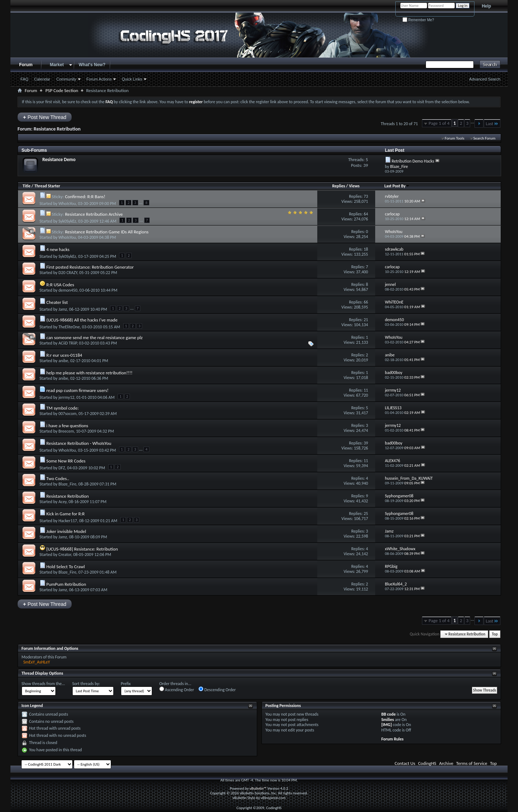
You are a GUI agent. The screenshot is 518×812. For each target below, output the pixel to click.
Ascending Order (177, 689)
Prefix (126, 684)
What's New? (92, 65)
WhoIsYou (67, 204)
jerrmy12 (66, 397)
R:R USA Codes (60, 285)
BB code (388, 714)
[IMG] (387, 725)
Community (66, 79)
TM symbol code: (63, 408)
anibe (63, 361)
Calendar (42, 79)
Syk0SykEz (67, 221)
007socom (67, 414)
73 (366, 196)
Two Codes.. (58, 478)
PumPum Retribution (66, 584)
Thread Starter (47, 186)
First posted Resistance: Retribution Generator (90, 267)
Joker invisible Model (66, 531)
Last (492, 124)
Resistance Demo (59, 159)
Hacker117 (68, 521)
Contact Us (405, 763)
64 (366, 214)
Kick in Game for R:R (66, 514)
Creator (65, 555)
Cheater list (57, 302)
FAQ (24, 79)
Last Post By (397, 186)
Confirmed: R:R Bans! (85, 197)
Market (57, 65)
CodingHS (427, 763)
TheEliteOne (69, 327)
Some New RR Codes (66, 461)
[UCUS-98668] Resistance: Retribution (82, 549)
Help (486, 6)
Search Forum (485, 138)
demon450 (68, 290)
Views (354, 186)
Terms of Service (472, 763)
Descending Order (217, 689)
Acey (62, 502)
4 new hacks (58, 249)
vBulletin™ (258, 788)
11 (366, 390)
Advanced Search (485, 79)
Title (27, 186)
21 (366, 320)
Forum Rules (392, 739)
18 (366, 249)
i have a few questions (67, 426)
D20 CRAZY (68, 273)
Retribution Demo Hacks (413, 161)
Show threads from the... (43, 684)
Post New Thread (45, 117)
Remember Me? (418, 20)
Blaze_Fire (67, 484)
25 (366, 514)
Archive (446, 763)
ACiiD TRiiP (67, 343)
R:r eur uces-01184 (64, 355)
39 (366, 443)
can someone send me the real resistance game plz (95, 337)
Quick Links (132, 79)
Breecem (66, 431)
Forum (26, 65)
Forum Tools (454, 138)
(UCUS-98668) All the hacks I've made (82, 320)
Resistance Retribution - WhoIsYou (79, 443)
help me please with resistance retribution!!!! (89, 373)
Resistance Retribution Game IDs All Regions (107, 232)
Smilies (388, 720)
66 (366, 302)
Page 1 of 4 (439, 123)
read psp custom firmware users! (78, 390)
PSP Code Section (62, 90)
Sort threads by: (86, 684)
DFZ (62, 468)
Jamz (63, 309)
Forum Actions (99, 79)
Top (495, 634)
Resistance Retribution (68, 496)
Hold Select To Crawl (66, 567)
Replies (338, 186)
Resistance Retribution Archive (94, 214)
